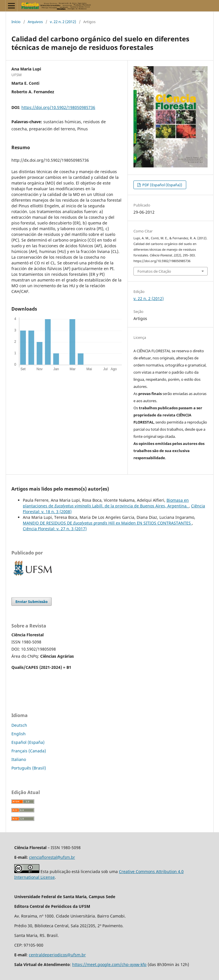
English (19, 734)
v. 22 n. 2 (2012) (63, 22)
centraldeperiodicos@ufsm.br (57, 955)
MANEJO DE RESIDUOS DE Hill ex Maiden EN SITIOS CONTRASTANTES (107, 523)
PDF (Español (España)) (162, 185)
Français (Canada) (29, 751)
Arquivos (35, 22)
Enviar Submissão (32, 602)
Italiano (19, 759)
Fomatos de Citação (154, 271)
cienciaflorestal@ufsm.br (52, 857)
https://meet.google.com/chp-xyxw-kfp (109, 964)
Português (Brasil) (29, 768)
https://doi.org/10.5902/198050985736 (58, 107)
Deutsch (19, 725)
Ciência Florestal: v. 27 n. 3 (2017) (55, 529)
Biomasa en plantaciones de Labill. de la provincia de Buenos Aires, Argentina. (106, 503)
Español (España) (28, 742)
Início (16, 22)
